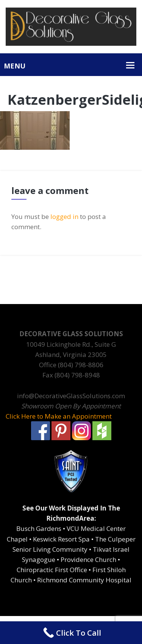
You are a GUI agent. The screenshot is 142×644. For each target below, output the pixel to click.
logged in (64, 216)
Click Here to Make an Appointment (59, 416)
